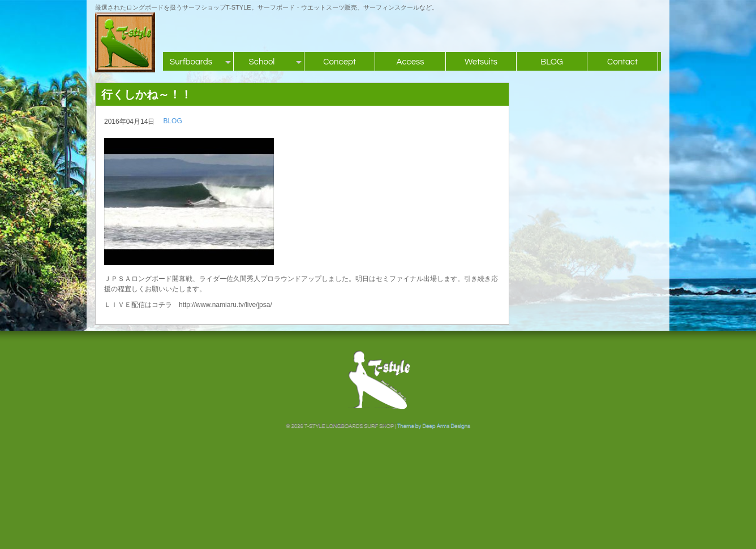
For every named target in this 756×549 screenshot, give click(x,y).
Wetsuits (481, 62)
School (262, 62)
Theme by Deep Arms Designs (434, 426)
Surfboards (191, 62)
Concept (340, 62)
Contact (622, 62)
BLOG (552, 62)
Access (410, 62)
